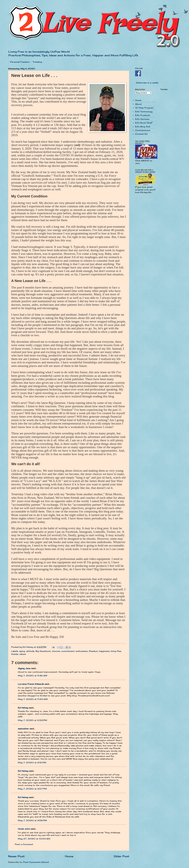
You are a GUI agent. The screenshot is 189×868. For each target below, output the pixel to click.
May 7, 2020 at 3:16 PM (32, 763)
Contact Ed (141, 134)
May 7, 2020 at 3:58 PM (32, 820)
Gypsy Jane (24, 668)
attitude (30, 651)
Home (69, 856)
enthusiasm (82, 651)
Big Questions (43, 651)
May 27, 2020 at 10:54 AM (34, 839)
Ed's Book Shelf (144, 123)
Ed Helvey (23, 708)
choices (56, 651)
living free (116, 651)
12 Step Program (144, 108)
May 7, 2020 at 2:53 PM (32, 720)
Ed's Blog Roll (143, 127)
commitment (68, 651)
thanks (15, 654)
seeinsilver (23, 729)
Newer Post (16, 856)
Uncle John (24, 829)
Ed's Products (143, 115)
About (138, 104)
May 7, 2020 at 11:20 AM (33, 699)
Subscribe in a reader (147, 83)
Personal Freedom (20, 62)
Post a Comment (24, 844)
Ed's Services (142, 119)
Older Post (121, 856)
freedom (93, 651)
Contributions (143, 130)
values (23, 654)
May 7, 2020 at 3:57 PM (32, 789)
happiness (104, 651)
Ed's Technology (144, 112)
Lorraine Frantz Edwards (31, 684)
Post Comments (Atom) (36, 862)
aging (22, 651)
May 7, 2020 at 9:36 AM (33, 676)
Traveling (37, 62)
